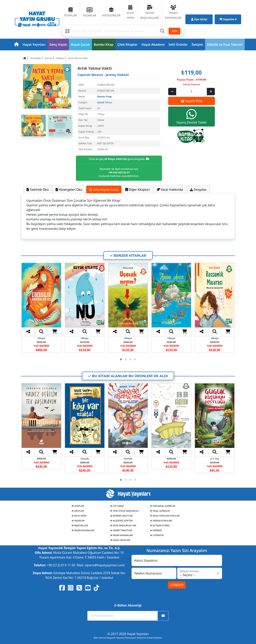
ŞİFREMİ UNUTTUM (121, 516)
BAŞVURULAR (80, 525)
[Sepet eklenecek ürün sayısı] (192, 92)
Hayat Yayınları (34, 45)
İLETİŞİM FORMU (160, 525)
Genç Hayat (58, 45)
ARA (175, 31)
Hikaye (60, 58)
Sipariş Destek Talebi (192, 116)
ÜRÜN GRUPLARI (120, 540)
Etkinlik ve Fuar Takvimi (225, 45)
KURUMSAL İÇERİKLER (163, 506)
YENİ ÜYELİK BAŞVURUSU (124, 511)
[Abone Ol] (163, 616)
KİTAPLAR (78, 506)
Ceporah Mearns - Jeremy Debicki (103, 75)
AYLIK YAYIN (79, 516)
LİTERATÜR (157, 535)
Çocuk (48, 58)
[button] (121, 359)
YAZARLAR (78, 521)
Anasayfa (35, 58)
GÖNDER (177, 585)
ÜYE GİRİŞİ (117, 506)
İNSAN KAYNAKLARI (83, 530)
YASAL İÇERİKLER (160, 511)
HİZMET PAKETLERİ (121, 530)
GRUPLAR (78, 511)
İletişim (197, 45)
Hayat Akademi (153, 45)
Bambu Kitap (104, 45)
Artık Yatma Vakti (78, 58)
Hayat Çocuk (80, 45)
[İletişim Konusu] (200, 573)
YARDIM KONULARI (161, 521)
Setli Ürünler (178, 45)
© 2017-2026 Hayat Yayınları (128, 634)
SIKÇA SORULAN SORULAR (165, 516)
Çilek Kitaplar (127, 45)
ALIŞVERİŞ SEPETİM (121, 521)
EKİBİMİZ (156, 530)
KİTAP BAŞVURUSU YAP (123, 525)
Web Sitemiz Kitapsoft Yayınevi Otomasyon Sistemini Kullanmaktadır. (128, 638)
